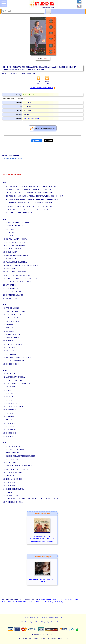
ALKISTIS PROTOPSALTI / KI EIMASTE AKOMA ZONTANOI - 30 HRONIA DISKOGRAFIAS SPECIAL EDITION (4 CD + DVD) (40, 600)
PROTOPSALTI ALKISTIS (12, 159)
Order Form (43, 617)
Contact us (26, 617)
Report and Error (34, 622)
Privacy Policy (45, 622)
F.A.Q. (62, 617)
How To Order (34, 617)
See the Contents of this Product (42, 88)
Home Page (25, 622)
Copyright (35, 634)
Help (57, 617)
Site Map (51, 617)
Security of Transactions (58, 622)
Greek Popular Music (31, 118)
